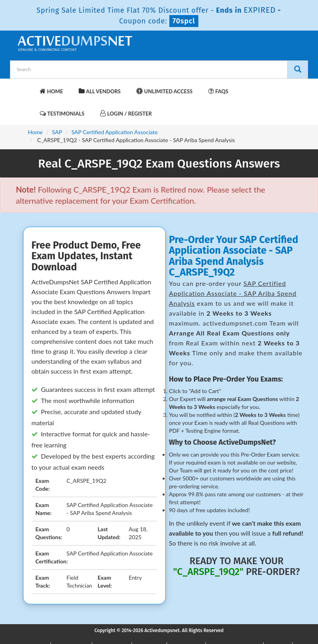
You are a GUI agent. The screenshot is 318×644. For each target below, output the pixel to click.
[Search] (298, 69)
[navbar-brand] (26, 87)
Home (51, 91)
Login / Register (126, 113)
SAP (57, 132)
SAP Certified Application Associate (115, 132)
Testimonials (62, 113)
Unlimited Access (164, 91)
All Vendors (100, 91)
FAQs (218, 91)
